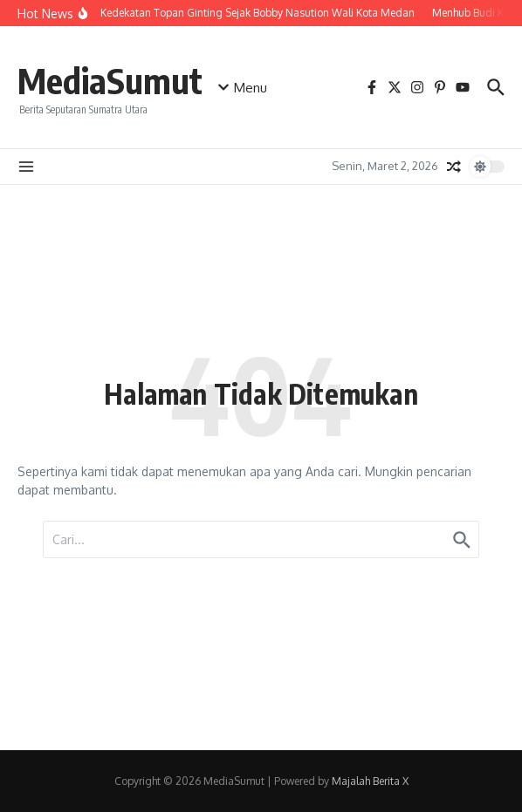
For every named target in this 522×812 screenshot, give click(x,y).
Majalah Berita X (370, 781)
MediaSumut (110, 80)
